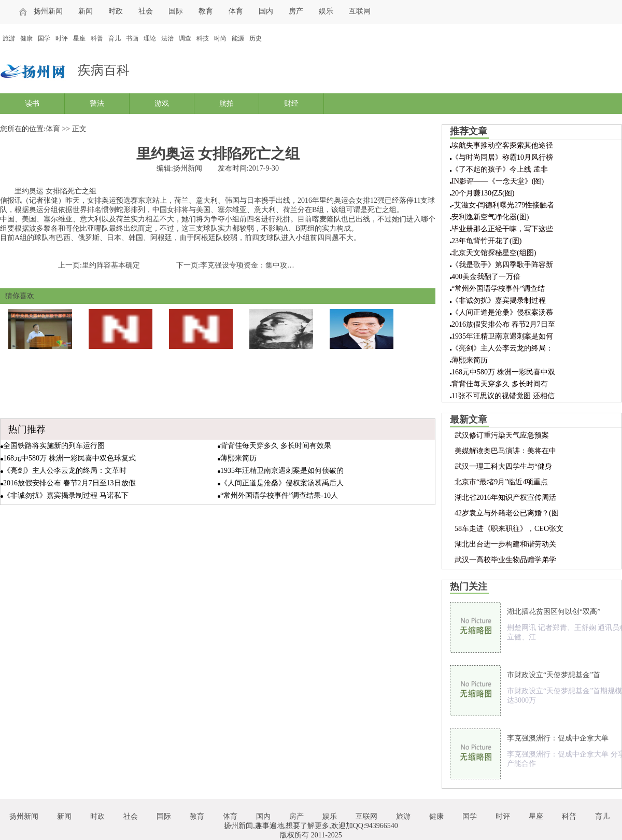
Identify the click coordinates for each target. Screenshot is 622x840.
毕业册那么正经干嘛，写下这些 (502, 229)
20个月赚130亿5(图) (483, 193)
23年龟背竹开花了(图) (486, 241)
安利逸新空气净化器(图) (490, 217)
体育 (236, 11)
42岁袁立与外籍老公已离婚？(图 (507, 513)
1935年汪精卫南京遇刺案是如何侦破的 (282, 471)
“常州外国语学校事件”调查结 (498, 289)
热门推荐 (27, 429)
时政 (116, 11)
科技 (203, 38)
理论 (150, 38)
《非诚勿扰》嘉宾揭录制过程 (499, 300)
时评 (62, 38)
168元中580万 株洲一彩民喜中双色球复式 (69, 458)
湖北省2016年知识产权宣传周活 (505, 498)
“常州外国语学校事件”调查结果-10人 (279, 495)
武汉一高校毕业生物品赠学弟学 (505, 560)
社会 (146, 11)
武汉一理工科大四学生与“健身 (503, 466)
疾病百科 (104, 70)
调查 (185, 38)
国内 (266, 11)
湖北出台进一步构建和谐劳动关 (505, 544)
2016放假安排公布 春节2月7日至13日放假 (69, 483)
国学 (44, 38)
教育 (206, 11)
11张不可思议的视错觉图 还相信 (503, 396)
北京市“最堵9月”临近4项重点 (501, 482)
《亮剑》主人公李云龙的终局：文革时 (65, 471)
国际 (176, 11)
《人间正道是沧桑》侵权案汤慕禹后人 (282, 483)
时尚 (220, 38)
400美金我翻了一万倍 (486, 277)
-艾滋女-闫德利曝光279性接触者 (503, 205)
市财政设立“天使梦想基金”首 (554, 675)
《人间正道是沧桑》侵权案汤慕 (502, 312)
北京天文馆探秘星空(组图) (494, 253)
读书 (32, 103)
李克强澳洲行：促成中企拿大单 (558, 738)
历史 (256, 38)
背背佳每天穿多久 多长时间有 (500, 384)
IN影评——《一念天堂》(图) (498, 181)
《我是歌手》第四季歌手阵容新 (502, 265)
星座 (79, 38)
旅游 (9, 38)
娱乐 (326, 11)
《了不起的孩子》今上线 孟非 (500, 169)
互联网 (360, 11)
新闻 (86, 11)
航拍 (227, 103)
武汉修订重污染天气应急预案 (502, 435)
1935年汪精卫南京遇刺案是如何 (502, 336)
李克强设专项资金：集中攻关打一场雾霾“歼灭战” (279, 265)
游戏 (162, 103)
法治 (167, 38)
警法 (97, 103)
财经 (291, 103)
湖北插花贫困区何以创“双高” (554, 612)
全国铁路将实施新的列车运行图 (54, 446)
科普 (97, 38)
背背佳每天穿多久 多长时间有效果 (276, 446)
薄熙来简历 (238, 458)
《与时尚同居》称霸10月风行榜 (502, 157)
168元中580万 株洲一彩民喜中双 (503, 372)
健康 (26, 38)
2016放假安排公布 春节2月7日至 (503, 324)
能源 (238, 38)
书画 (132, 38)
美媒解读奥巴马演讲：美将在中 (505, 451)
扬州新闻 (48, 11)
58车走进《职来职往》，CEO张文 (509, 529)
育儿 (115, 38)
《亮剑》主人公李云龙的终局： (502, 348)
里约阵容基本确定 (111, 265)
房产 (296, 11)
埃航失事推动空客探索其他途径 (502, 145)
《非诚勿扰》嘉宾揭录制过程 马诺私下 (66, 495)
